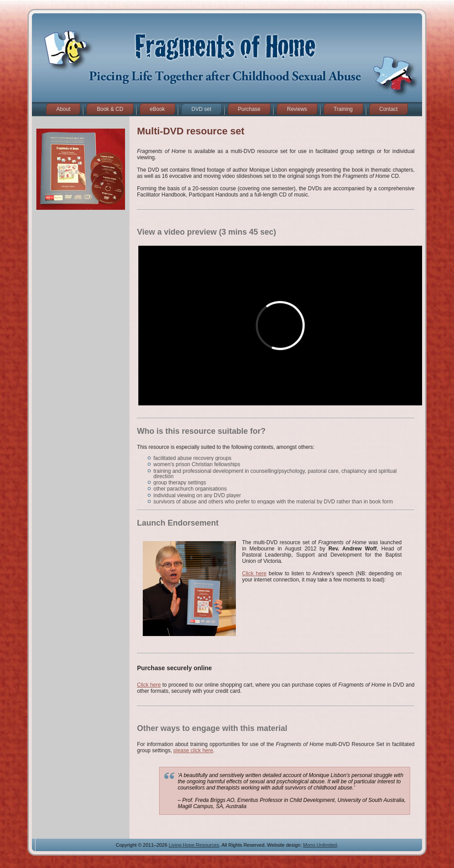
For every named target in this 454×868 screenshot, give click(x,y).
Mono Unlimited (320, 845)
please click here (193, 750)
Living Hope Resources (194, 845)
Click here (254, 573)
